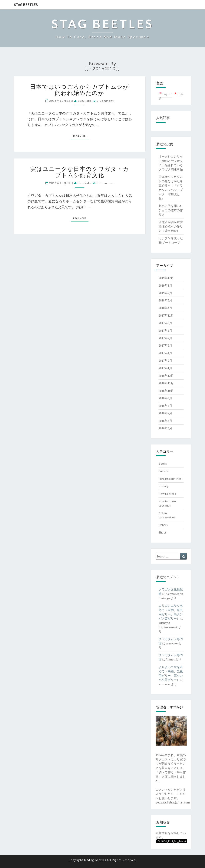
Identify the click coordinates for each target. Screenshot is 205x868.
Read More (81, 136)
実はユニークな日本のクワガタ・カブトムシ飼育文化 (80, 172)
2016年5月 (165, 428)
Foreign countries (170, 479)
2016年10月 (166, 391)
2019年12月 (166, 278)
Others (163, 525)
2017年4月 (165, 353)
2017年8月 (165, 331)
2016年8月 (165, 406)
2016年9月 (165, 398)
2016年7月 (165, 413)
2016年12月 (166, 376)
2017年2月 (165, 361)
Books (163, 464)
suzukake (85, 101)
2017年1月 (165, 368)
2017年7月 (165, 338)
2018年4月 (165, 308)
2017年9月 (165, 323)
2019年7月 (165, 293)
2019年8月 (165, 285)
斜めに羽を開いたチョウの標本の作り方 (171, 210)
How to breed (167, 494)
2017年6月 (165, 345)
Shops (163, 532)
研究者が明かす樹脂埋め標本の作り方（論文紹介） (171, 226)
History (163, 486)
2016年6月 (165, 421)
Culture (163, 471)
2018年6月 (165, 300)
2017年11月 (166, 315)
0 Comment (105, 101)
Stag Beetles (26, 5)
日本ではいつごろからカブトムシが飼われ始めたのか (80, 90)
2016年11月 (166, 383)
